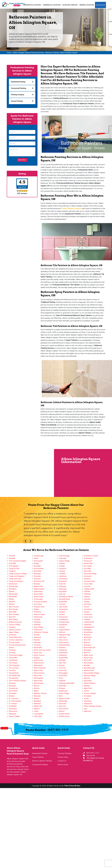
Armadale (88, 696)
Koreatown (63, 581)
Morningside (39, 678)
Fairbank (62, 681)
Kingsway (62, 586)
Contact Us (62, 761)
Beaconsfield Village (92, 673)
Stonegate (13, 693)
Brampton (88, 645)
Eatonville (63, 704)
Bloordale (87, 650)
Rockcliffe (38, 571)
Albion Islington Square (93, 706)
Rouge (36, 563)
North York (38, 653)
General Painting (87, 5)
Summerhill (13, 691)
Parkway (37, 619)
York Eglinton (14, 566)
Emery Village (64, 693)
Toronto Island (14, 642)
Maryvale (37, 696)
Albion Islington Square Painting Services (28, 53)
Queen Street (39, 597)
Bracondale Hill (90, 648)
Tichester (12, 650)
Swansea (12, 683)
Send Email (91, 755)
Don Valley (88, 566)
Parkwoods (38, 617)
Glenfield (62, 660)
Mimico (37, 688)
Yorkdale (12, 558)
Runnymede (38, 561)
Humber (62, 627)
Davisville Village (90, 574)
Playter (36, 609)
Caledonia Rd (89, 622)
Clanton (87, 597)
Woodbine (13, 589)
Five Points (63, 676)
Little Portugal (64, 556)
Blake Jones (89, 655)
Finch (61, 678)
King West (63, 591)
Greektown (63, 655)
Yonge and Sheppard (17, 576)
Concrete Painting (64, 753)
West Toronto (14, 607)
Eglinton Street (64, 698)
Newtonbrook (39, 663)
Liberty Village (64, 561)
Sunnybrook (13, 688)
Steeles (12, 696)
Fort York (62, 668)
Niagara (37, 658)
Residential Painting (32, 5)
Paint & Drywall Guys (72, 786)
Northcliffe (38, 648)
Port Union (38, 604)
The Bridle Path (15, 676)
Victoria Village (14, 625)
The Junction (14, 668)
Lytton (36, 711)
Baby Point (88, 688)
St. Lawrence (14, 698)
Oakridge (37, 642)
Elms (61, 696)
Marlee (36, 698)
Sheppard (12, 714)
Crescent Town (90, 581)
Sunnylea (12, 686)
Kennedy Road (64, 599)
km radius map (27, 473)
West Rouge (13, 609)
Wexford (12, 602)
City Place (88, 604)
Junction (62, 604)
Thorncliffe (13, 658)
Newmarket (38, 665)
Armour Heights (90, 693)
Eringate (62, 688)
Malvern (37, 709)
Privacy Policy (63, 757)
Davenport (88, 576)
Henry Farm (63, 640)
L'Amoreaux (63, 579)
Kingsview (63, 589)
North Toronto (39, 655)
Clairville (87, 599)
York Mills (12, 563)
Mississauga (39, 683)
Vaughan (12, 627)
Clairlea (87, 602)
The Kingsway (14, 665)
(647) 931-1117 (100, 5)
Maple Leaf (38, 706)
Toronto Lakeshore (16, 640)
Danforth (87, 579)
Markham (37, 704)
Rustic (36, 558)
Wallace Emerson (15, 622)
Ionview (62, 614)
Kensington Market (66, 597)
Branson (87, 642)
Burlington (88, 630)
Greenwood (63, 653)
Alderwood (88, 704)
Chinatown (88, 609)
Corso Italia (88, 584)
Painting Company (70, 5)
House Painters (38, 757)
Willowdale (13, 597)
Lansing (62, 571)
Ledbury (62, 563)
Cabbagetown (89, 627)
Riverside (37, 574)
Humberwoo (64, 619)
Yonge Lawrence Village (18, 574)
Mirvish (37, 686)
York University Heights (17, 561)
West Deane (13, 619)
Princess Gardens (40, 602)
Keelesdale (63, 602)
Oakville (37, 640)
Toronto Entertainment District (17, 646)
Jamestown (63, 609)
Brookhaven (88, 632)
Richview (37, 579)
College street (89, 589)
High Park (63, 637)
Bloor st (87, 653)
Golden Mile (63, 658)
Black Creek (88, 658)
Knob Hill (62, 584)
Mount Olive (38, 670)
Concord (87, 586)
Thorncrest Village (16, 655)
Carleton (87, 619)
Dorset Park (88, 563)
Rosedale (37, 566)
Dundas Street (64, 714)
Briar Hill (87, 640)
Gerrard (62, 665)
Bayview (87, 678)
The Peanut (13, 663)
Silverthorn (13, 709)
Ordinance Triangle (41, 632)
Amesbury (88, 701)
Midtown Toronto (40, 693)
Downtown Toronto (91, 556)
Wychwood (13, 584)
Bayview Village (90, 676)
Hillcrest (62, 632)
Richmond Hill (39, 581)
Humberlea (63, 625)
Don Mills (87, 569)
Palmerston (38, 630)
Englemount (63, 691)
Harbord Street (64, 645)
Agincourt (88, 711)
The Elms (12, 670)
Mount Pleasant (40, 668)
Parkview (37, 622)
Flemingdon (63, 673)
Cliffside (87, 591)
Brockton (87, 635)
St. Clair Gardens (15, 701)
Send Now (22, 160)
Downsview (88, 558)
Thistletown (13, 660)
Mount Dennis (39, 673)
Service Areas (63, 764)
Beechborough (89, 668)
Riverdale (37, 576)
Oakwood (37, 637)
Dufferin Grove (64, 716)
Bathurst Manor (90, 683)
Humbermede (64, 622)
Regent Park (38, 586)
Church (87, 607)
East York (62, 706)
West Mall (12, 612)
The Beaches (14, 678)
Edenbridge (63, 701)
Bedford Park (89, 670)
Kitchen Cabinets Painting (42, 761)
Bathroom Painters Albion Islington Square (62, 53)
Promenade (38, 599)
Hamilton (62, 648)
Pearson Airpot (39, 614)
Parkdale (37, 625)
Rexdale (37, 584)
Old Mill (37, 635)
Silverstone (13, 711)
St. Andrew (13, 704)
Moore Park (38, 681)
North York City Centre (42, 650)
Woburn (12, 591)
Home (9, 53)
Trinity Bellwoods (15, 637)
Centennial (88, 614)
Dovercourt (88, 561)
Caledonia (88, 625)
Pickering (37, 612)
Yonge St (12, 571)
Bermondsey (89, 663)
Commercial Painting (52, 5)
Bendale (87, 665)
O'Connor (37, 645)
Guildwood (63, 650)
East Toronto (64, 709)
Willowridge (13, 594)
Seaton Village (14, 716)
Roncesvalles (39, 569)
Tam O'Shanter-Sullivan (17, 681)
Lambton (62, 574)
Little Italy (63, 558)
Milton (36, 691)
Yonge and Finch (15, 579)
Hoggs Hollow (64, 630)
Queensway (38, 591)
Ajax (86, 709)
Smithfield (13, 706)
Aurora (86, 691)
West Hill (12, 617)
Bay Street (88, 681)
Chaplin (87, 612)
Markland (37, 701)
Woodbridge (13, 586)
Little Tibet (38, 716)
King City (62, 594)
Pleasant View (39, 607)
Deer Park (88, 571)
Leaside (62, 566)
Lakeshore (63, 576)
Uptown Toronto (15, 630)
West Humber (14, 614)
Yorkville (12, 556)
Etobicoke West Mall (66, 683)
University (12, 635)
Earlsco (62, 711)
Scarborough (39, 556)
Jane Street (63, 607)
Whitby (11, 599)
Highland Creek (65, 635)
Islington (62, 612)
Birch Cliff (88, 660)
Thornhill (12, 653)
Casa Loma (88, 617)
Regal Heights (39, 589)
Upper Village (14, 632)
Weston (12, 604)
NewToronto (38, 660)
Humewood (63, 617)
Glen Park (62, 663)
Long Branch (39, 714)
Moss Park (38, 676)
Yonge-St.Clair (14, 569)
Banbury (87, 686)
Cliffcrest (87, 594)
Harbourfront (64, 642)
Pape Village (39, 627)
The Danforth (14, 673)
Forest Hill (63, 670)
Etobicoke (63, 686)
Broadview (88, 637)
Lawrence (63, 569)
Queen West (38, 594)
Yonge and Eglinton (16, 581)
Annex (86, 698)
